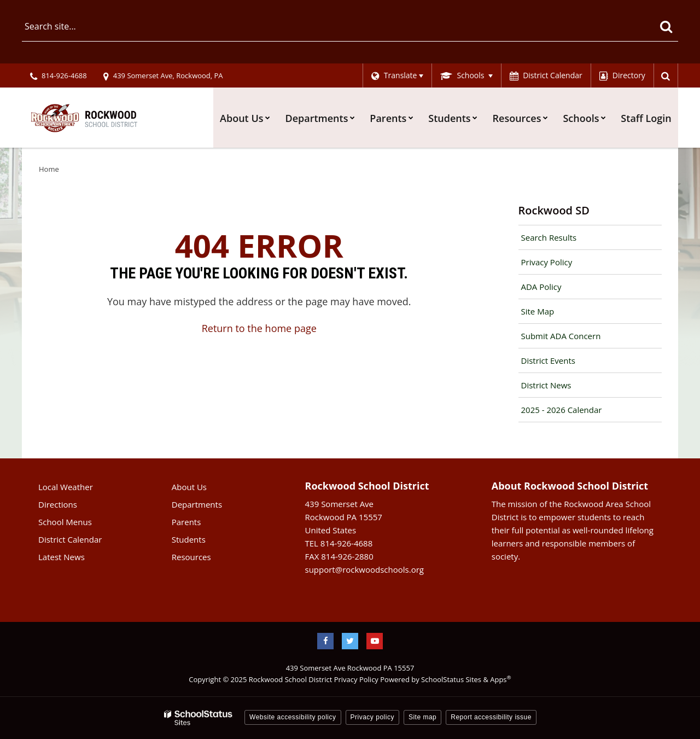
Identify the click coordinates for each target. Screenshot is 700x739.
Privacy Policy (547, 262)
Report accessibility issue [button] (491, 717)
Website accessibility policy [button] (293, 717)
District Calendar (70, 539)
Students (189, 539)
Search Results (549, 237)
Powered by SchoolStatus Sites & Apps (445, 679)
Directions (58, 504)
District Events (548, 360)
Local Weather (66, 487)
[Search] (666, 26)
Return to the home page (259, 328)
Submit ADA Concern (561, 336)
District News (546, 385)
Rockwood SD (554, 210)
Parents (186, 522)
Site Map (538, 311)
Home (49, 169)
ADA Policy (541, 287)
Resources (191, 557)
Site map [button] (422, 717)
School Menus (65, 522)
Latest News (62, 557)
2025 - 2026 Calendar (562, 410)
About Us (189, 487)
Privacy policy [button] (372, 717)
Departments (197, 504)
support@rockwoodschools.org (364, 569)
